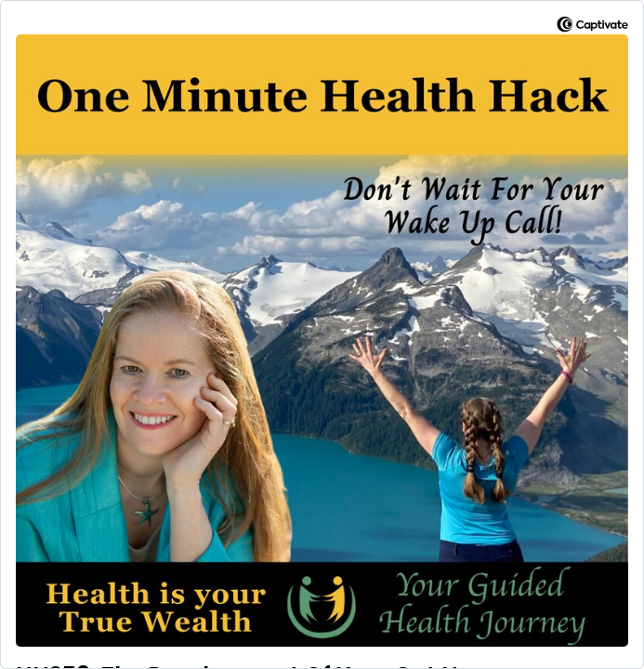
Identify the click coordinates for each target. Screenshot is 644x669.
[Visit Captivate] (592, 27)
